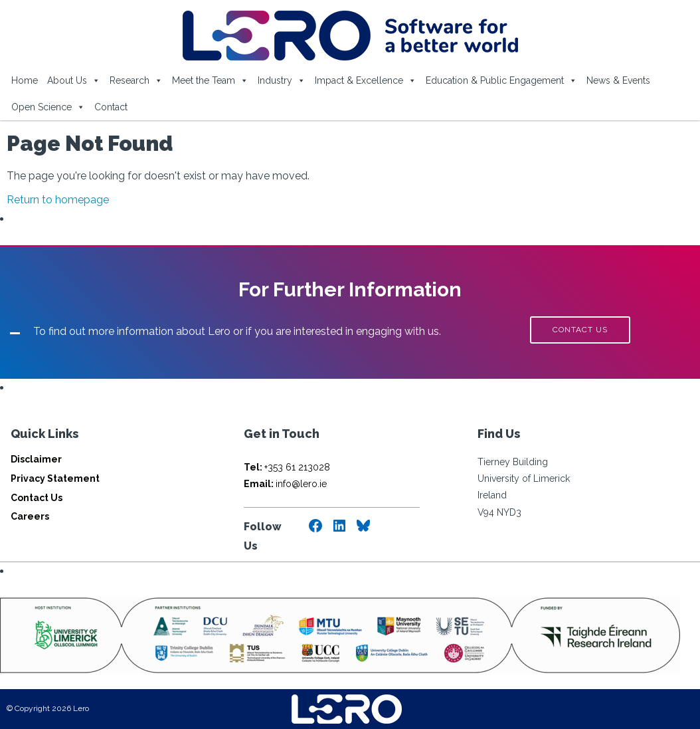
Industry (282, 80)
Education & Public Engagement (501, 80)
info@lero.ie (285, 484)
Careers (30, 516)
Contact (111, 107)
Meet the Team (210, 80)
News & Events (618, 80)
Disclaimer (36, 459)
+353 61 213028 (287, 467)
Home (25, 80)
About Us (74, 80)
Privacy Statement (55, 478)
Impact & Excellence (366, 80)
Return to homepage (58, 200)
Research (136, 80)
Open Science (48, 107)
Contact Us (37, 498)
